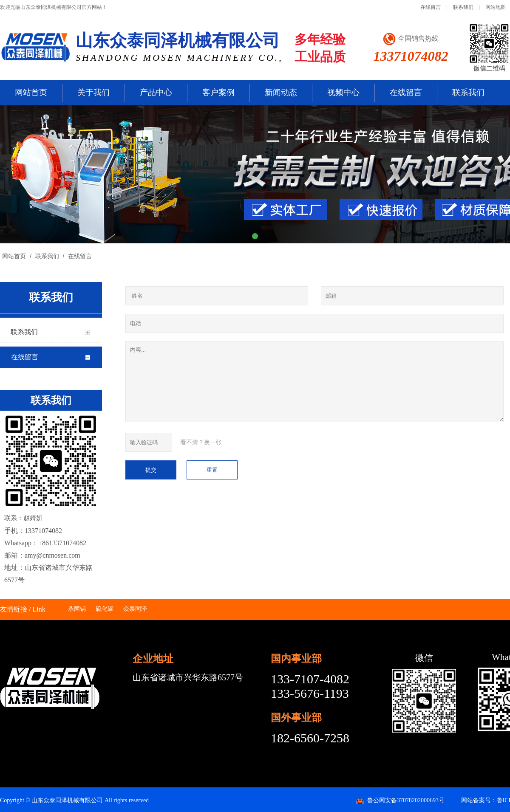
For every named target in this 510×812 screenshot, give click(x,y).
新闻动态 (281, 92)
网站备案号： (479, 800)
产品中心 (156, 92)
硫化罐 (105, 609)
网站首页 (31, 92)
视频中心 (343, 92)
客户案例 (218, 92)
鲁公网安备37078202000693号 (406, 800)
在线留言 (431, 7)
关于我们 (93, 92)
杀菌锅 (77, 609)
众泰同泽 (135, 609)
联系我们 (463, 7)
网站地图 (496, 7)
